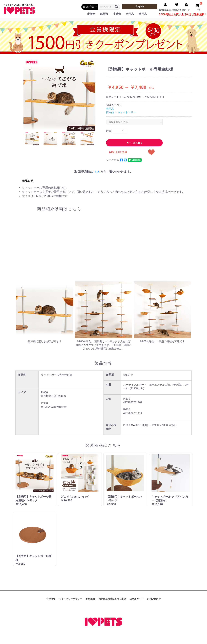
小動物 (117, 14)
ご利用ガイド (136, 599)
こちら (96, 172)
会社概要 (51, 599)
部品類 (104, 14)
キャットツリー (127, 112)
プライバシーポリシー (71, 599)
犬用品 (130, 14)
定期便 (91, 14)
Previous (32, 141)
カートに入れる (134, 143)
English (140, 7)
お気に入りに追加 (118, 152)
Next (87, 141)
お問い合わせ (154, 599)
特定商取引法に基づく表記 (112, 599)
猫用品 (143, 14)
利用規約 (90, 599)
